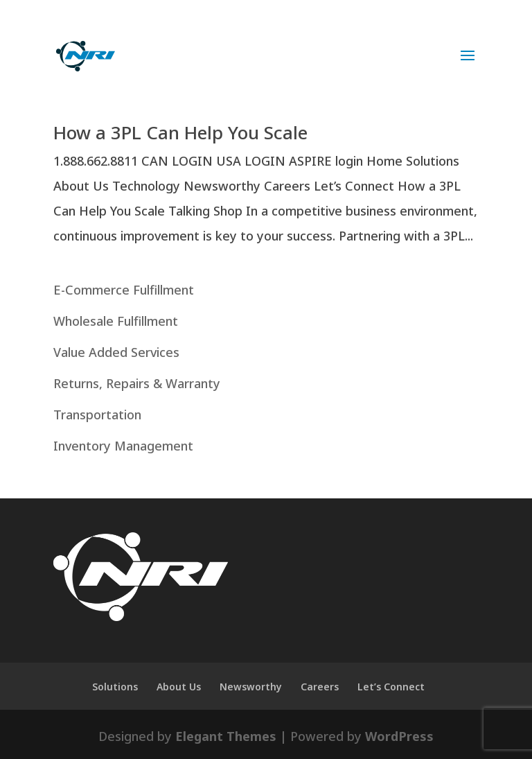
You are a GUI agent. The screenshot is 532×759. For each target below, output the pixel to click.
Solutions (115, 687)
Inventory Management (123, 446)
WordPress (399, 736)
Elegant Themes (226, 736)
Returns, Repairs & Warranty (137, 383)
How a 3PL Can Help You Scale (180, 132)
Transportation (97, 415)
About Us (179, 687)
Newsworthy (251, 687)
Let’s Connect (391, 687)
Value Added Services (116, 352)
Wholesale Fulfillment (116, 321)
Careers (320, 687)
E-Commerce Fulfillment (124, 290)
